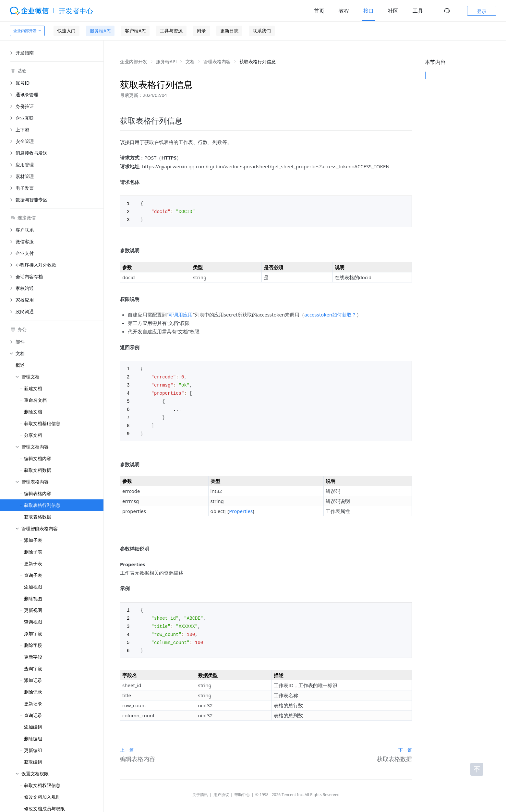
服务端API (100, 31)
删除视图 (33, 598)
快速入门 (66, 31)
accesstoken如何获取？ (330, 314)
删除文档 (33, 412)
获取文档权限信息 (42, 785)
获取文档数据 (38, 470)
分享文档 (33, 435)
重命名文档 (35, 400)
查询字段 (33, 669)
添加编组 (33, 727)
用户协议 (221, 789)
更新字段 (33, 657)
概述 (20, 365)
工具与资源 (171, 31)
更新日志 (229, 31)
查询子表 (33, 575)
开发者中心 (76, 11)
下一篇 (405, 744)
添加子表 (33, 540)
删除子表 (33, 552)
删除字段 (33, 645)
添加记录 (33, 680)
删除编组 (33, 739)
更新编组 (33, 750)
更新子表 (33, 563)
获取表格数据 (38, 517)
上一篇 (127, 744)
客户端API (135, 31)
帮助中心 (242, 789)
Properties (241, 507)
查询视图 (33, 622)
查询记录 (33, 715)
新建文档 (33, 388)
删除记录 (33, 692)
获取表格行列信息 (42, 505)
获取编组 (33, 762)
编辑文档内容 (38, 458)
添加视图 (33, 587)
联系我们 (262, 31)
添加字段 (33, 633)
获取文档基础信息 (42, 423)
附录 (201, 31)
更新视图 (33, 610)
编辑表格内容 (38, 493)
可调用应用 (181, 314)
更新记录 (33, 704)
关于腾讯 (200, 789)
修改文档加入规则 (42, 797)
